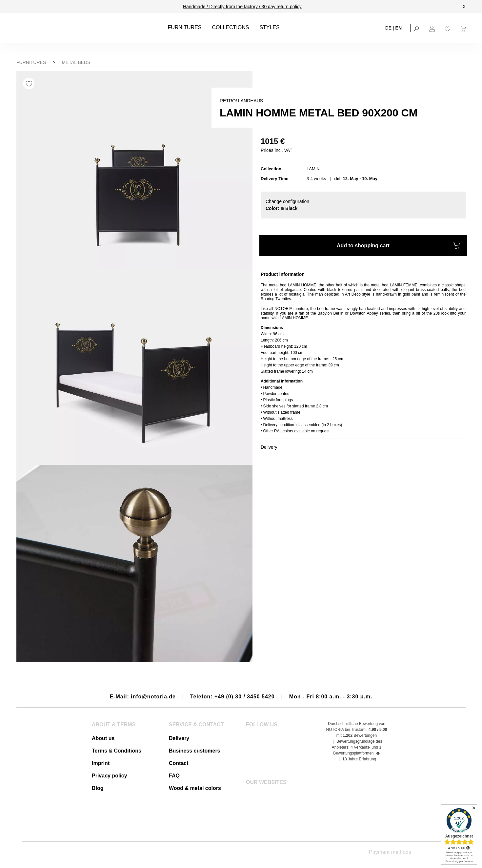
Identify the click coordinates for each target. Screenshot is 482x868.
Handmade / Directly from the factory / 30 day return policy (242, 7)
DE (388, 28)
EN (399, 28)
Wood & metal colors (195, 788)
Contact (179, 763)
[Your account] (433, 28)
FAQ (174, 776)
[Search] (417, 28)
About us (103, 738)
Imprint (101, 763)
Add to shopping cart (399, 247)
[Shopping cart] (464, 28)
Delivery (179, 738)
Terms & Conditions (117, 751)
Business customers (195, 751)
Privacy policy (110, 776)
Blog (98, 788)
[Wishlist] (449, 28)
